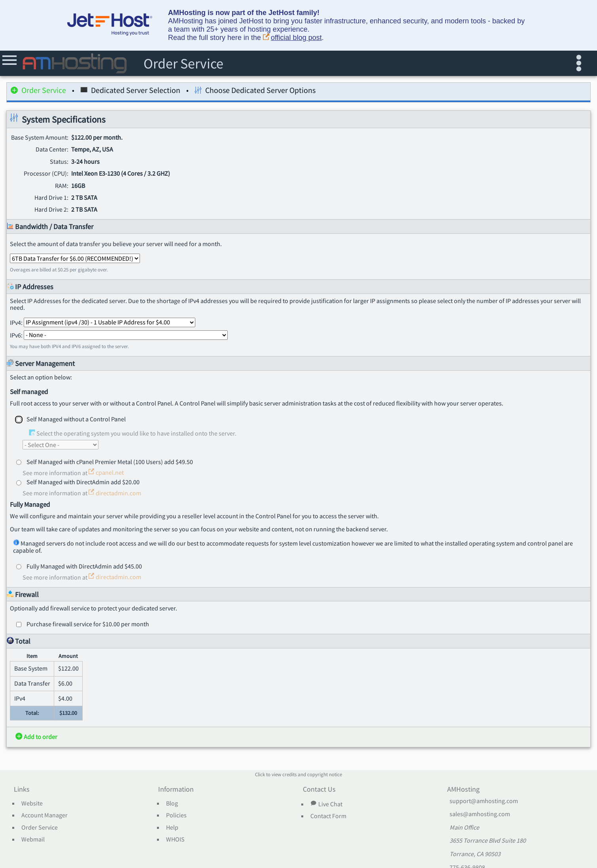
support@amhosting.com (484, 801)
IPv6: (119, 335)
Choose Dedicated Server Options (255, 92)
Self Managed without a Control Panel (76, 419)
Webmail (33, 840)
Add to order (36, 737)
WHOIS (175, 840)
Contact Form (328, 816)
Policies (176, 815)
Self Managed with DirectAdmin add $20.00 (83, 482)
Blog (172, 804)
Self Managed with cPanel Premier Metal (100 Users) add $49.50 (110, 462)
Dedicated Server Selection (130, 92)
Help (172, 828)
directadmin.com (115, 493)
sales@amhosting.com (480, 814)
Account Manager (44, 815)
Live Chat (326, 804)
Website (32, 804)
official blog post (292, 38)
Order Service (38, 92)
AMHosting (463, 790)
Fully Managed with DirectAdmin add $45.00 (84, 566)
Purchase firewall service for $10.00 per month (88, 624)
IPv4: (103, 322)
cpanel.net (106, 472)
